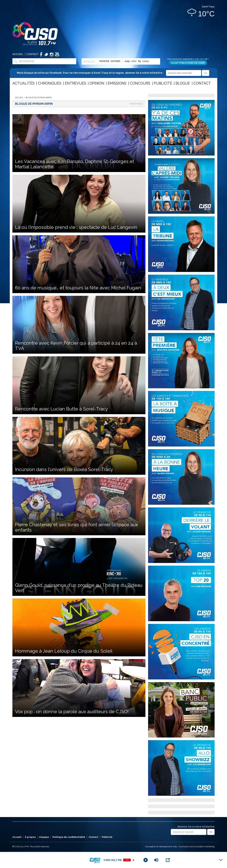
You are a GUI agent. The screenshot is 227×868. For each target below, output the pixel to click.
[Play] (146, 860)
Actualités (23, 83)
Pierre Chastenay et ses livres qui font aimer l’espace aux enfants (77, 527)
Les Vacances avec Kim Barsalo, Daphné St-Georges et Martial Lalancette (75, 164)
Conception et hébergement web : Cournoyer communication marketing (180, 847)
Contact (33, 54)
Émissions (117, 83)
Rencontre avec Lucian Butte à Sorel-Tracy (61, 409)
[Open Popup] (168, 860)
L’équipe (44, 837)
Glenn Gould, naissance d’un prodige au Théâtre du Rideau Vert (79, 588)
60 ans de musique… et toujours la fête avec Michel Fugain (78, 288)
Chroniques (50, 83)
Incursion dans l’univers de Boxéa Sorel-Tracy (64, 469)
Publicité (163, 83)
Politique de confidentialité (69, 837)
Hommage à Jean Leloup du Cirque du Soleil (64, 651)
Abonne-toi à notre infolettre (196, 827)
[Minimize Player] (221, 860)
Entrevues (76, 83)
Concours (140, 83)
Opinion (97, 83)
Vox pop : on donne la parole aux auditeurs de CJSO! (72, 712)
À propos (30, 837)
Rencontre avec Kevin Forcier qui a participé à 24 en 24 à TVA (76, 346)
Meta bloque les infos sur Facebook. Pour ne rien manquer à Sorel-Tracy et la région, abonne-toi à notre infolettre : (113, 73)
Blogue (183, 83)
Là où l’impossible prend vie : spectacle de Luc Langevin (76, 227)
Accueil (18, 54)
